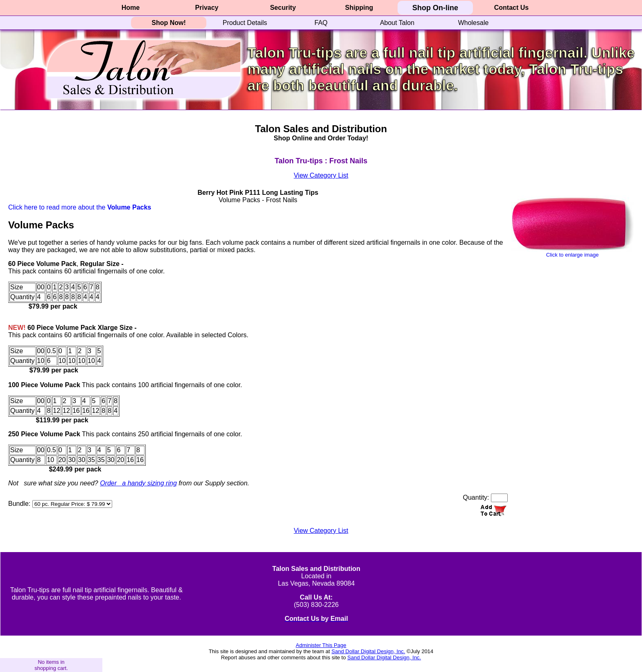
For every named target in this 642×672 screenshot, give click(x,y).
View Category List (321, 175)
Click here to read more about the (80, 207)
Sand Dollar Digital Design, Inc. (368, 651)
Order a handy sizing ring (138, 483)
